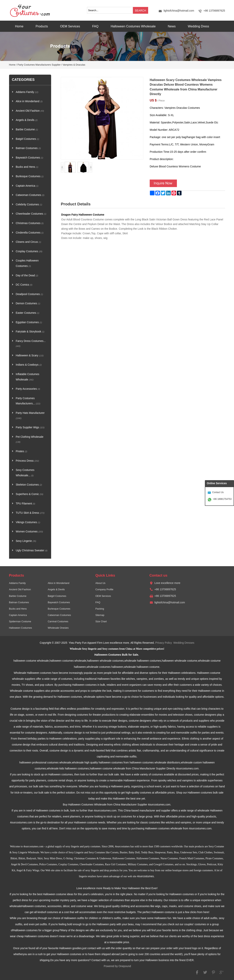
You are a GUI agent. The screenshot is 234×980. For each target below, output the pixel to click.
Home (19, 26)
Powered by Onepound (117, 966)
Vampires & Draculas (74, 65)
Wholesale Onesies (58, 628)
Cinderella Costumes (30, 233)
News (172, 26)
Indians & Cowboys (29, 365)
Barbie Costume (27, 129)
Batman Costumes (28, 148)
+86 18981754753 (222, 499)
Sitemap (100, 615)
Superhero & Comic (30, 494)
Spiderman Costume (20, 622)
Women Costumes (29, 532)
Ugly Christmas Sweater (32, 550)
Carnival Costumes (58, 622)
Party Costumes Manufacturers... (28, 401)
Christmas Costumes (30, 223)
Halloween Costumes (21, 628)
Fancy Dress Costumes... (31, 344)
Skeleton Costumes (29, 485)
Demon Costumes (28, 303)
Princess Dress (27, 461)
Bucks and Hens (27, 167)
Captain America (27, 186)
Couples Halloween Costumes (27, 263)
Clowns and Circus (29, 242)
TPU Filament (26, 504)
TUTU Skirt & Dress (30, 513)
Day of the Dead (27, 275)
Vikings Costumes (28, 522)
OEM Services (70, 26)
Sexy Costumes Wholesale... (25, 473)
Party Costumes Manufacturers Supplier (39, 65)
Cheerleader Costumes (31, 214)
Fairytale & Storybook (30, 332)
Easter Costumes (28, 313)
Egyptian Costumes (29, 322)
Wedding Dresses (184, 643)
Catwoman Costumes (30, 195)
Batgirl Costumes (28, 139)
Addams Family (27, 92)
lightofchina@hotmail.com (179, 11)
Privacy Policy (164, 643)
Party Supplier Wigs (30, 427)
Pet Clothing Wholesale (30, 439)
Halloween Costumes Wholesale (133, 26)
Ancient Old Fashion (30, 111)
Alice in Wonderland (29, 101)
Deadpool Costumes (30, 294)
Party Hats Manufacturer (30, 415)
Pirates (22, 451)
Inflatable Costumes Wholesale (28, 377)
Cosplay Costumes (29, 251)
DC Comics (24, 285)
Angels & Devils (27, 120)
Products (42, 26)
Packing (100, 609)
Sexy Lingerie (26, 541)
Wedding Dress (198, 26)
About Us (100, 583)
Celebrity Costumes (29, 205)
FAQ (95, 26)
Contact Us (218, 492)
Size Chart (101, 622)
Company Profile (104, 590)
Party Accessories (28, 389)
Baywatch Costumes (30, 158)
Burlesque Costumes (30, 176)
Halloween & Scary (30, 355)
